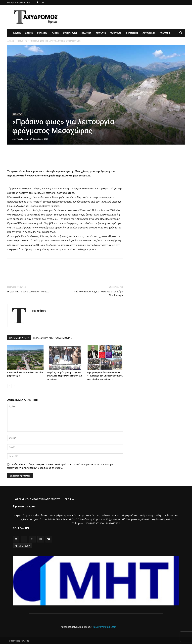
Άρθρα (55, 33)
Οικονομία (116, 33)
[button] (181, 33)
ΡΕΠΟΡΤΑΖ (22, 41)
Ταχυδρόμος (22, 139)
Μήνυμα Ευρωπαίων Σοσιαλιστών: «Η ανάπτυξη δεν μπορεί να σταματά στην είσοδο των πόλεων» (105, 376)
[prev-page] (9, 386)
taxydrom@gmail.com (105, 627)
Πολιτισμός (132, 33)
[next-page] (15, 386)
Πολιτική (86, 33)
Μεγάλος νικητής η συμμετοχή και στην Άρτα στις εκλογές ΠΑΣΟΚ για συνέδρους (64, 376)
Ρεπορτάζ (42, 33)
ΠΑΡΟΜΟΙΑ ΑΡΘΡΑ (19, 338)
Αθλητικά (165, 33)
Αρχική (17, 33)
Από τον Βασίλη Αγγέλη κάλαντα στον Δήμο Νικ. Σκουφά (98, 293)
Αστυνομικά (149, 33)
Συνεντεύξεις (70, 33)
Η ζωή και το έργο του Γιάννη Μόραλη (29, 292)
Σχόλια (29, 33)
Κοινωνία (101, 33)
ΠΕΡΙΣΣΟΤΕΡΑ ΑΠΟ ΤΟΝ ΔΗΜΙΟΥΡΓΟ (53, 338)
